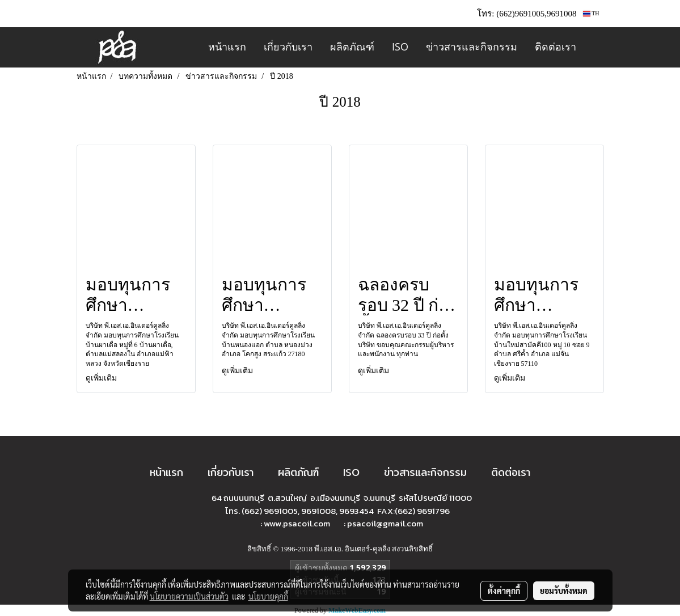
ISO (400, 47)
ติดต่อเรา (556, 47)
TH (591, 13)
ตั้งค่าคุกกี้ (504, 590)
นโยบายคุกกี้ (268, 596)
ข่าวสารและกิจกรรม (472, 47)
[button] (595, 48)
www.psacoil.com (298, 523)
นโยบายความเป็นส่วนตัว (189, 596)
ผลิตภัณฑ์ (352, 47)
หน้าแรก (227, 47)
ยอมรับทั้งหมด (564, 590)
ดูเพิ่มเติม (102, 378)
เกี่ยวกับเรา (288, 47)
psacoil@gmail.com (385, 523)
